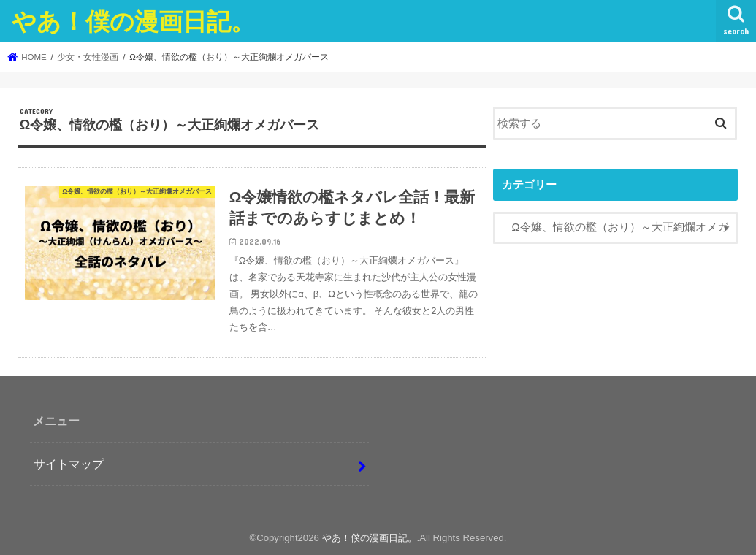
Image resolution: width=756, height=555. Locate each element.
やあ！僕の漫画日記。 (133, 21)
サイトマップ (69, 464)
